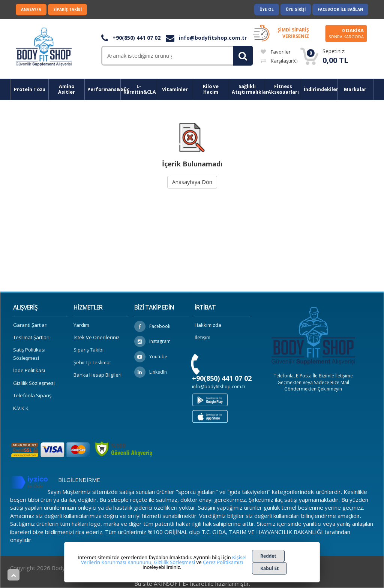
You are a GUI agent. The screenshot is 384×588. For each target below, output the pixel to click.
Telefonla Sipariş (32, 395)
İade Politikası (29, 370)
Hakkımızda (208, 325)
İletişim (202, 337)
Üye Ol (267, 9)
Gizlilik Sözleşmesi (34, 383)
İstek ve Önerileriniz (97, 337)
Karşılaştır (279, 61)
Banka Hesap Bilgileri (97, 375)
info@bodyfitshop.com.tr (206, 38)
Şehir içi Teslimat (92, 362)
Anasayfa (31, 9)
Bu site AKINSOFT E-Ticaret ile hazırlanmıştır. (192, 584)
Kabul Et (269, 568)
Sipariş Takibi (67, 9)
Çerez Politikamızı (223, 562)
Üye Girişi (296, 9)
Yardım (81, 325)
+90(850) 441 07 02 (131, 38)
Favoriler (276, 52)
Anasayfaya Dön (192, 182)
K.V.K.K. (21, 408)
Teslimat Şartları (31, 337)
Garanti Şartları (30, 325)
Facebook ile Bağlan (340, 9)
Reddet (268, 556)
